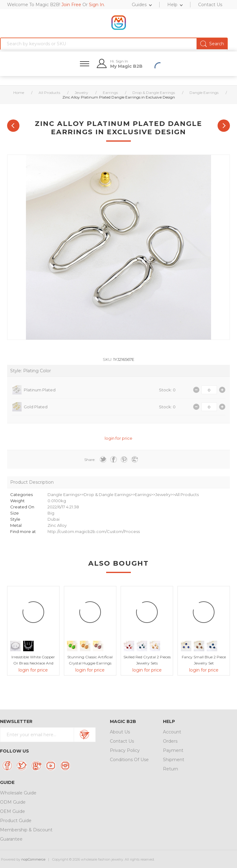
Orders (170, 741)
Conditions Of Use (129, 760)
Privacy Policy (125, 750)
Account (172, 732)
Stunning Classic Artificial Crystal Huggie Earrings (90, 660)
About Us (120, 732)
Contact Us (122, 741)
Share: (90, 460)
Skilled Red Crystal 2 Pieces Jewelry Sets (147, 660)
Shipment (174, 760)
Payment (173, 750)
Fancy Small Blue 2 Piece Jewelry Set (204, 660)
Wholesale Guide (18, 793)
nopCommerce (33, 859)
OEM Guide (12, 811)
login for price (118, 438)
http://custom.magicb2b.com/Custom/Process (94, 531)
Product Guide (16, 821)
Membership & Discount (26, 830)
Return (170, 769)
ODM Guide (13, 802)
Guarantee (11, 839)
